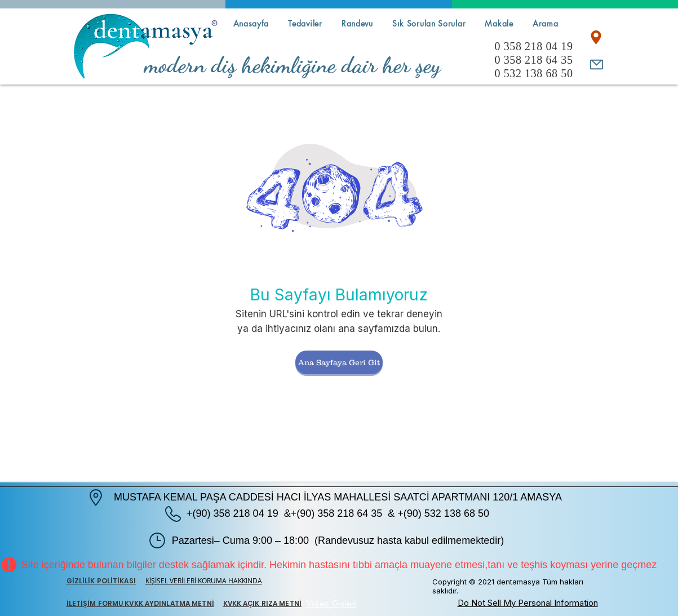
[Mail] (597, 64)
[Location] (596, 37)
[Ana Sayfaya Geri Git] (339, 362)
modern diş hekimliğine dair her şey (293, 65)
